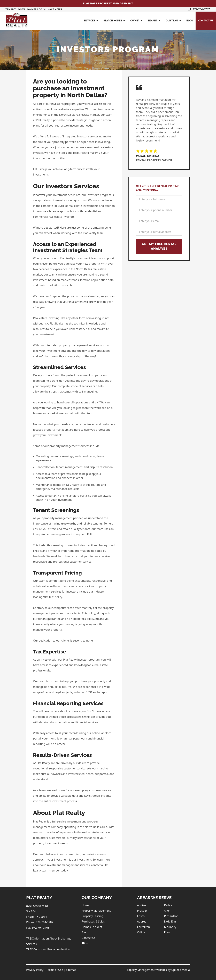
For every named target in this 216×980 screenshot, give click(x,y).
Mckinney (170, 927)
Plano (168, 932)
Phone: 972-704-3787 (40, 922)
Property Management (96, 911)
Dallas (168, 905)
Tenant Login (15, 9)
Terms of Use (55, 970)
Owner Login (36, 9)
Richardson (171, 916)
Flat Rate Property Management (108, 3)
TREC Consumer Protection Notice (48, 949)
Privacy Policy (35, 970)
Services (91, 21)
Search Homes (114, 21)
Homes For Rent (92, 927)
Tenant (154, 21)
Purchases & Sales (93, 921)
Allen (167, 911)
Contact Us (206, 21)
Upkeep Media (180, 970)
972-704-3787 (199, 9)
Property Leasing (92, 916)
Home (86, 905)
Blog (190, 21)
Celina (141, 932)
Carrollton (144, 927)
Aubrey (142, 921)
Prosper (142, 911)
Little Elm (170, 921)
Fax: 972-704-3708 (38, 928)
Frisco (141, 916)
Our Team (173, 21)
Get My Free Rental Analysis (159, 246)
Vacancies (55, 9)
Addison (142, 905)
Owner (136, 21)
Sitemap (71, 970)
